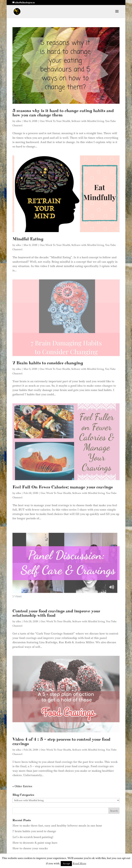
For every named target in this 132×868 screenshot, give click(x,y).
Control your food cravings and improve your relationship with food (56, 593)
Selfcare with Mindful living (88, 121)
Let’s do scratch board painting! (33, 807)
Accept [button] (66, 863)
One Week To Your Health (55, 121)
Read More (79, 863)
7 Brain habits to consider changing (48, 363)
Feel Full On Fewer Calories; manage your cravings (63, 477)
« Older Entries (22, 756)
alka (18, 121)
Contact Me (57, 852)
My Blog (73, 852)
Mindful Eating (28, 239)
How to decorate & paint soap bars (35, 813)
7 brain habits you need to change (34, 801)
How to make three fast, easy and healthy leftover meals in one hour (57, 796)
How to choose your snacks (30, 819)
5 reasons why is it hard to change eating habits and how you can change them (63, 113)
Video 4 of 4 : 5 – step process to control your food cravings (61, 712)
